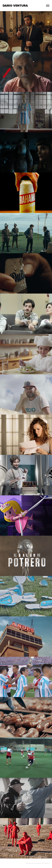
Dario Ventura (15, 6)
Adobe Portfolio (43, 863)
